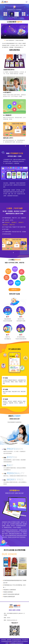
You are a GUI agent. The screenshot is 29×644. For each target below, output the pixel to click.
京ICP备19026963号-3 (17, 640)
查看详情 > (14, 290)
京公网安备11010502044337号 (16, 643)
